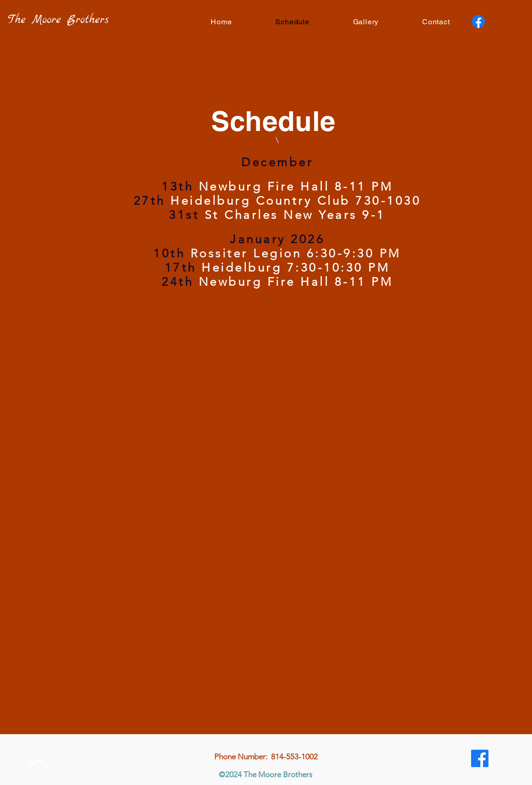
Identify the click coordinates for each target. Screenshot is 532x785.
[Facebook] (478, 22)
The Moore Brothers (58, 20)
